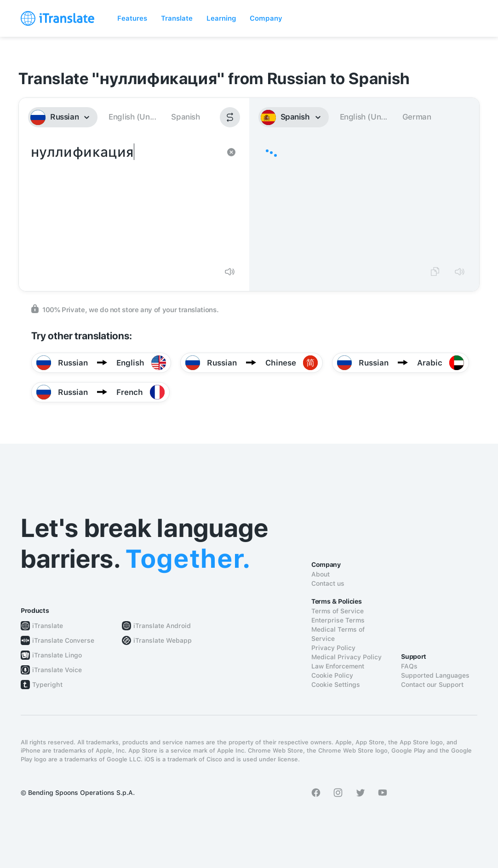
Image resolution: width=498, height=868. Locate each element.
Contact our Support (432, 685)
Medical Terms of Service (338, 634)
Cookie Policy (332, 675)
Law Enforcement (338, 666)
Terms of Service (338, 611)
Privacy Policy (333, 648)
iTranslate (48, 626)
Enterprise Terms (338, 620)
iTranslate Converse (63, 640)
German (417, 117)
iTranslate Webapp (163, 640)
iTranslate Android (162, 626)
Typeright (47, 685)
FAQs (409, 666)
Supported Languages (435, 675)
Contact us (328, 583)
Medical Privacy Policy (346, 657)
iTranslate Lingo (57, 655)
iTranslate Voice (57, 670)
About (321, 574)
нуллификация (125, 200)
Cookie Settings (336, 685)
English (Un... (132, 117)
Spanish (185, 117)
